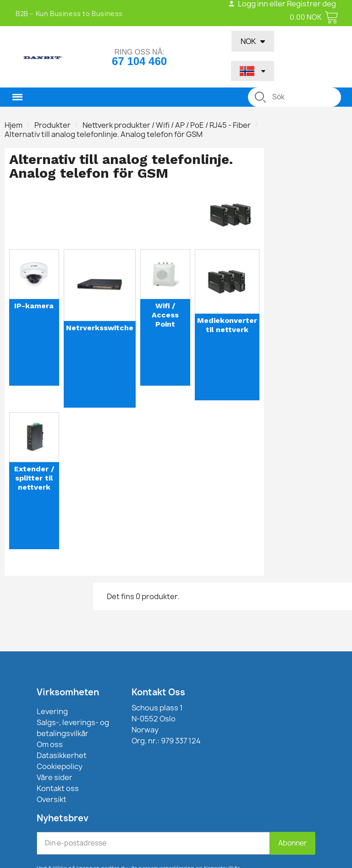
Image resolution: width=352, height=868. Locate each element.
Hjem (14, 125)
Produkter (52, 125)
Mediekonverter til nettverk (227, 325)
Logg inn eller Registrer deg (282, 4)
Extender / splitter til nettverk (34, 478)
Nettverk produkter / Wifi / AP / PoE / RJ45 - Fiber (167, 125)
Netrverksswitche (100, 328)
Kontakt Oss (158, 692)
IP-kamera (34, 306)
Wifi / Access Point (165, 315)
